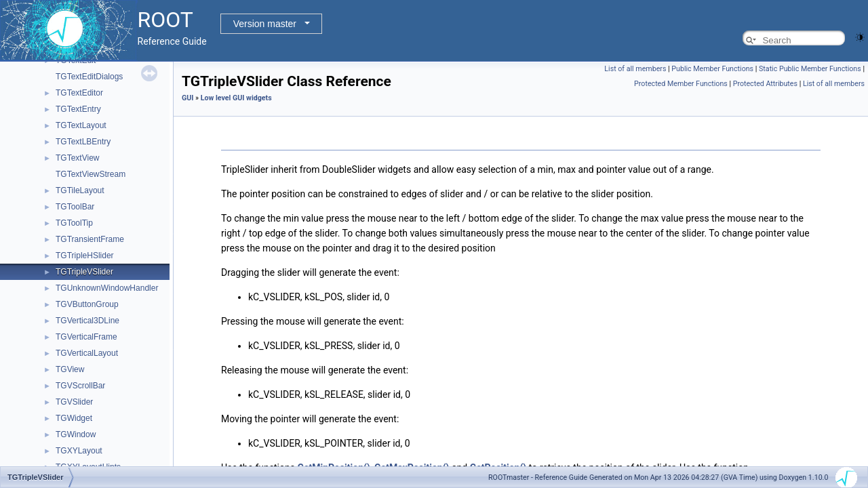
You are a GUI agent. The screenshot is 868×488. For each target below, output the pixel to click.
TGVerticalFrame (86, 337)
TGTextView (77, 158)
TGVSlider (74, 402)
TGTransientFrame (90, 239)
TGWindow (76, 434)
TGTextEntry (78, 109)
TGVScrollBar (80, 386)
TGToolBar (75, 207)
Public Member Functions (712, 69)
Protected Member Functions (681, 84)
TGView (70, 369)
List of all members (635, 69)
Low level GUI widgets (236, 98)
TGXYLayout (79, 451)
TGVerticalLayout (87, 353)
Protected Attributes (765, 84)
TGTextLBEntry (83, 142)
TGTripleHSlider (85, 256)
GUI (188, 98)
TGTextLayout (81, 125)
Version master (265, 24)
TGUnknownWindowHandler (107, 288)
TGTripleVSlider (84, 272)
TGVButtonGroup (87, 304)
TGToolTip (74, 223)
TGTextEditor (79, 93)
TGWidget (74, 418)
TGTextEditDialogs (89, 77)
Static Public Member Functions (810, 69)
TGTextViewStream (91, 174)
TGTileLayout (80, 190)
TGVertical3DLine (87, 321)
